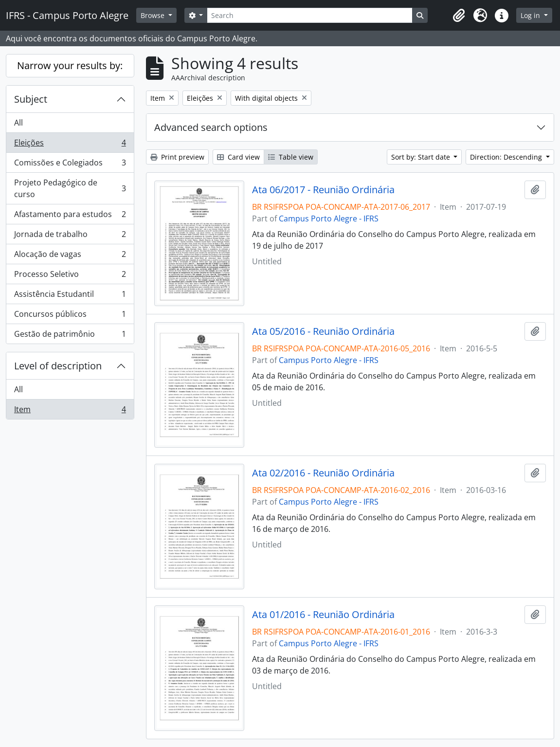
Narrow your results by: (70, 65)
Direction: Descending (507, 157)
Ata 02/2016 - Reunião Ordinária (323, 473)
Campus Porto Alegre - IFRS (329, 219)
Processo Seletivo (70, 276)
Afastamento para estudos (70, 216)
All (18, 123)
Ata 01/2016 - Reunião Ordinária (323, 615)
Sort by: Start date (422, 157)
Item (70, 411)
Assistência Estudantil (70, 296)
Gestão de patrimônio (70, 336)
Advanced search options (211, 127)
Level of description (58, 366)
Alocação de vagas (70, 256)
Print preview (177, 157)
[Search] (309, 15)
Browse (154, 15)
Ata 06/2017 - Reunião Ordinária (323, 190)
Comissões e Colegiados (70, 165)
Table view (291, 157)
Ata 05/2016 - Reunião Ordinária (323, 331)
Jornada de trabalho (70, 236)
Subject (31, 99)
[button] (459, 16)
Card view (238, 157)
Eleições (70, 145)
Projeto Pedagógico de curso (70, 188)
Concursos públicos (70, 316)
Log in (531, 15)
